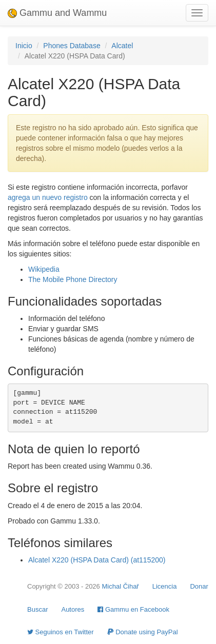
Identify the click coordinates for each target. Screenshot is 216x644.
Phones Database (72, 46)
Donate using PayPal (143, 632)
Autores (73, 609)
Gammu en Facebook (133, 609)
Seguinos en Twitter (61, 632)
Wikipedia (44, 269)
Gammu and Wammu (57, 13)
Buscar (37, 609)
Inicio (24, 46)
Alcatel (122, 46)
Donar (199, 586)
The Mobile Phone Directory (73, 279)
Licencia (165, 586)
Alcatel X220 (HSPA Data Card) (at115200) (97, 560)
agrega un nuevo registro (48, 197)
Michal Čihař (120, 586)
